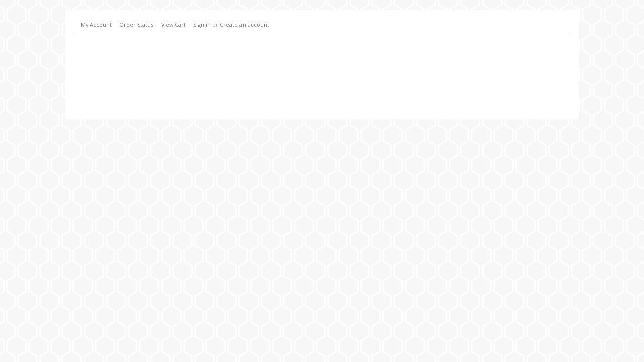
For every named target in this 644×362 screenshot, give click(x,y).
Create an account (245, 24)
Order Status (136, 24)
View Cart (173, 24)
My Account (96, 24)
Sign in (202, 24)
